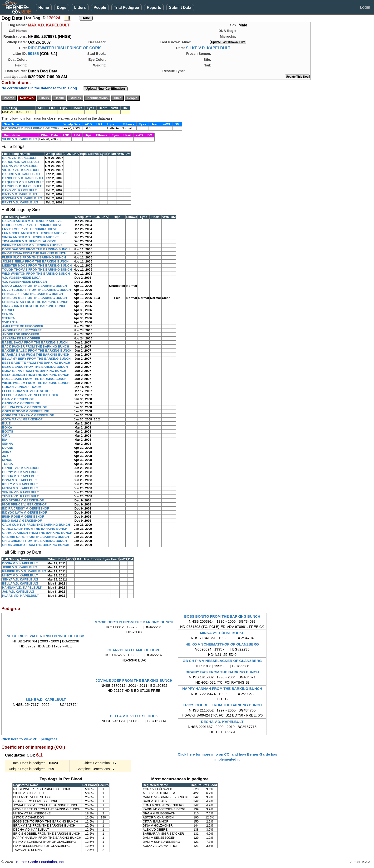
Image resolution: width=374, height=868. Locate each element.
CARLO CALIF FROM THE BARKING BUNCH (35, 529)
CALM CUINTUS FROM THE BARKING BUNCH (36, 525)
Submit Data (180, 8)
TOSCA (7, 464)
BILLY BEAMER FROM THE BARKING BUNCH (36, 375)
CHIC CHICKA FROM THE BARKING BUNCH (34, 541)
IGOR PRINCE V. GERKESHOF (24, 504)
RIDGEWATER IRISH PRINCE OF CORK (64, 48)
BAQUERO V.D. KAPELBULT (23, 182)
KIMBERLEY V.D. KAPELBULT (24, 571)
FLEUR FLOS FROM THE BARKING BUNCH (34, 257)
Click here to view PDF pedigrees (30, 739)
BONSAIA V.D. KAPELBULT (22, 198)
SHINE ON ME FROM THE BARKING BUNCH (34, 298)
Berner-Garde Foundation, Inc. (40, 862)
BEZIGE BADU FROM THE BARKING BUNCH (35, 367)
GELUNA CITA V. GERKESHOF (25, 407)
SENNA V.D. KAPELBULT (20, 166)
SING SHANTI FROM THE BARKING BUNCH (34, 306)
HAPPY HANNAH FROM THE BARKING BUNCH (222, 689)
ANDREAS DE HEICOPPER (22, 330)
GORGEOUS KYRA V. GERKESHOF (28, 415)
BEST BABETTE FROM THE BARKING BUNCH (36, 363)
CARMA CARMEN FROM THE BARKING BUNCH (37, 533)
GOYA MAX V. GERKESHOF (22, 419)
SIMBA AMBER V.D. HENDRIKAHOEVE (30, 237)
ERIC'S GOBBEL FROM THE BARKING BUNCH (222, 705)
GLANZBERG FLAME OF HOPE (134, 650)
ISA (5, 440)
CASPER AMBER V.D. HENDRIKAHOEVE (32, 221)
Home (44, 8)
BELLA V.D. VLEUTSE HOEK (134, 716)
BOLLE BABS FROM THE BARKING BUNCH (34, 379)
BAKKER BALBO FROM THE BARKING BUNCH (37, 351)
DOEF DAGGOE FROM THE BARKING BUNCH (36, 249)
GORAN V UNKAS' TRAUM (22, 387)
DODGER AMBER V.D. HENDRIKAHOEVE (32, 225)
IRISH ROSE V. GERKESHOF (23, 517)
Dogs (62, 8)
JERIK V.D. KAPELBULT (20, 567)
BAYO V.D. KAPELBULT (19, 190)
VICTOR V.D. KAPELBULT (21, 170)
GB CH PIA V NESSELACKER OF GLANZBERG (222, 661)
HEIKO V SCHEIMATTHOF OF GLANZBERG (222, 644)
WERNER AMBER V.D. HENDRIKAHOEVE (32, 245)
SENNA (8, 314)
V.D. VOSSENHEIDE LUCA (21, 278)
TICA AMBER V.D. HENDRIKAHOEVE (29, 241)
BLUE (6, 423)
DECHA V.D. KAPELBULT (21, 476)
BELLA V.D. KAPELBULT (20, 583)
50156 (33, 54)
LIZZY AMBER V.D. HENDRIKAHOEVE (30, 229)
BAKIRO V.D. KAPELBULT (21, 174)
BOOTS (8, 431)
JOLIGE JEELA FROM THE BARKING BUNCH (35, 261)
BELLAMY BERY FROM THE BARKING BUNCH (36, 359)
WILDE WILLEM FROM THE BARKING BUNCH (36, 383)
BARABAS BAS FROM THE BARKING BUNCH (36, 355)
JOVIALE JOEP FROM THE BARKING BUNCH (134, 680)
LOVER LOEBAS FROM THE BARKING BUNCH (37, 290)
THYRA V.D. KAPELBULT (20, 496)
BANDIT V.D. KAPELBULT (21, 468)
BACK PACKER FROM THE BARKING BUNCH (36, 346)
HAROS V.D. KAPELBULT (21, 162)
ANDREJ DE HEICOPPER (21, 334)
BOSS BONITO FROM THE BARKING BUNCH (222, 616)
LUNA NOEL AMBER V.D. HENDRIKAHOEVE (34, 233)
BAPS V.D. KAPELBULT (19, 158)
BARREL (9, 310)
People (100, 8)
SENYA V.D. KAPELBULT (20, 579)
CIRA (6, 436)
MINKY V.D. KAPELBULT (20, 575)
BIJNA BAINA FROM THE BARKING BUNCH (34, 371)
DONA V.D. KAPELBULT (20, 480)
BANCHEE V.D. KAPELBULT (23, 178)
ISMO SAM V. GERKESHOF (22, 521)
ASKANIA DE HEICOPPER (21, 338)
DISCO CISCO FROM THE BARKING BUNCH (34, 286)
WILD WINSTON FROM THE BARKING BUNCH (36, 274)
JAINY (7, 452)
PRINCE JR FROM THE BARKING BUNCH (33, 294)
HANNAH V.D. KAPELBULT (22, 588)
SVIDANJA (10, 322)
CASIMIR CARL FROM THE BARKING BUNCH (36, 537)
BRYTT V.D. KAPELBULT (20, 202)
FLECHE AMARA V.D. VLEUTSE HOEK (30, 395)
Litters (80, 8)
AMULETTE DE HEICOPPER (23, 326)
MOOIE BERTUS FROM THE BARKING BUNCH (134, 622)
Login (365, 7)
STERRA (8, 318)
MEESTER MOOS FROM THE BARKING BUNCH (37, 265)
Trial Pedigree (126, 8)
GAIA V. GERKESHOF (18, 399)
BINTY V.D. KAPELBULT (20, 194)
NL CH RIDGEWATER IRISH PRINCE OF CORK (46, 636)
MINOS (7, 460)
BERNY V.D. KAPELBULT (20, 472)
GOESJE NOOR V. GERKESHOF (26, 411)
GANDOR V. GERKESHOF (21, 403)
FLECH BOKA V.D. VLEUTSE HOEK (28, 391)
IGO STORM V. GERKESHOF (23, 500)
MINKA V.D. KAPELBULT (20, 488)
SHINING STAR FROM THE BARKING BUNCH (35, 302)
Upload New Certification (105, 89)
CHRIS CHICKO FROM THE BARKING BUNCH (36, 545)
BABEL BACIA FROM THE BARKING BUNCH (35, 342)
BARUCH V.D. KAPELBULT (22, 186)
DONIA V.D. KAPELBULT (20, 563)
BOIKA (7, 427)
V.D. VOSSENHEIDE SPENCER (25, 282)
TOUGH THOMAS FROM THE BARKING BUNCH (37, 270)
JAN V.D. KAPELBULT (18, 592)
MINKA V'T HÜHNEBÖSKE (222, 633)
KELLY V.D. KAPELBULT (20, 484)
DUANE (8, 448)
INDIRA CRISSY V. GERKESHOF (26, 508)
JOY (5, 456)
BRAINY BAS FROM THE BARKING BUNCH (222, 672)
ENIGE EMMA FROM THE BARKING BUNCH (34, 253)
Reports (154, 8)
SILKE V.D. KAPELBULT (208, 48)
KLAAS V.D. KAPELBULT (20, 596)
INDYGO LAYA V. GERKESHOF (25, 512)
